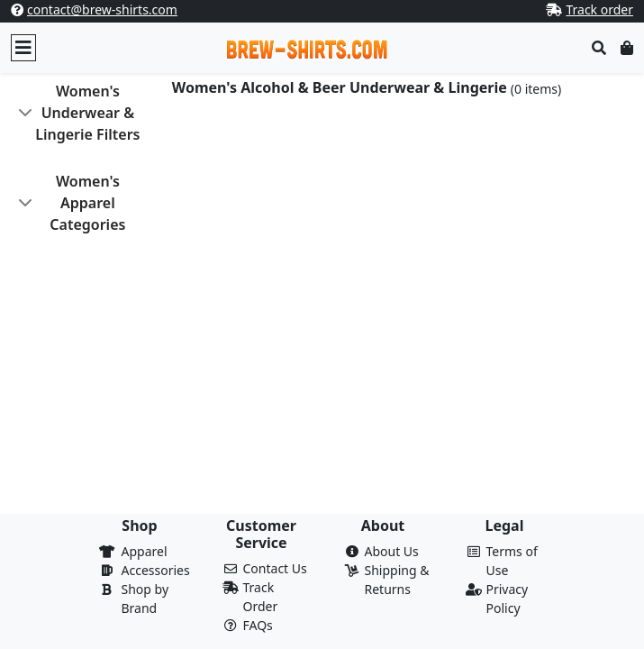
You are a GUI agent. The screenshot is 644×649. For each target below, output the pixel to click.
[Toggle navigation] (23, 48)
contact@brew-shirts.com (102, 9)
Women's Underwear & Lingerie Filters (87, 113)
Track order (599, 9)
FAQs (258, 625)
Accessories (156, 570)
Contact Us (275, 568)
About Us (392, 551)
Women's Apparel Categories (87, 203)
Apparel (145, 551)
